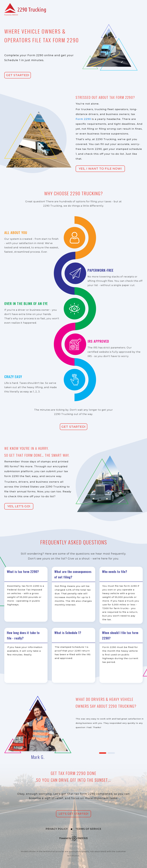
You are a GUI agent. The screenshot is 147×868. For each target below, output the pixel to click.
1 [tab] (103, 753)
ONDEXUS (80, 838)
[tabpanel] (73, 728)
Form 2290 (83, 119)
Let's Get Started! (74, 814)
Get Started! (18, 75)
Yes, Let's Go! (19, 506)
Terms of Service (88, 829)
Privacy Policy (57, 829)
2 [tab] (111, 753)
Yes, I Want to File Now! (100, 169)
